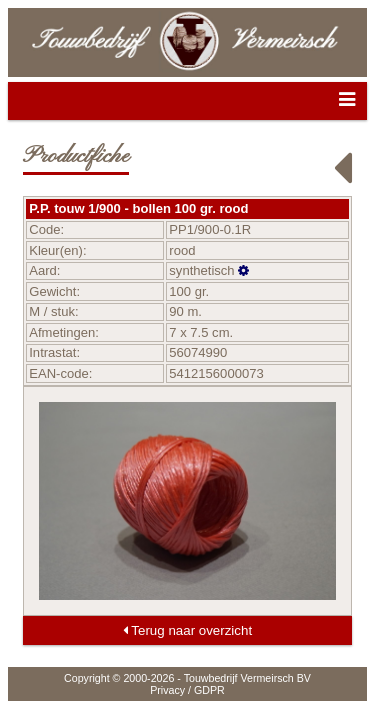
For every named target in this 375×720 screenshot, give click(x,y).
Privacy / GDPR (187, 690)
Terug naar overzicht (187, 630)
